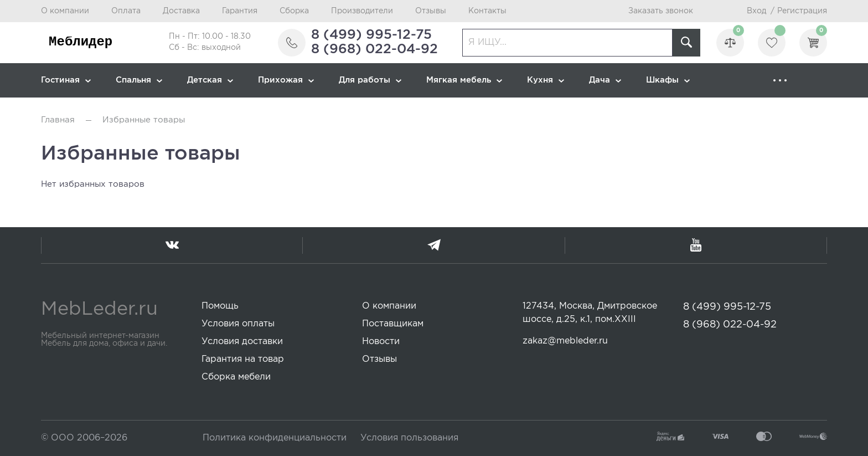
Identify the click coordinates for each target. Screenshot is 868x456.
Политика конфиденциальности (275, 438)
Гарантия (240, 11)
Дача (605, 80)
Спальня (139, 80)
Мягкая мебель (464, 80)
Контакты (487, 11)
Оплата (126, 11)
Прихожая (286, 80)
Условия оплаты (238, 324)
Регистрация (802, 11)
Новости (381, 342)
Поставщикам (393, 324)
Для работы (370, 80)
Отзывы (431, 11)
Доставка (181, 11)
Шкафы (668, 80)
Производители (362, 11)
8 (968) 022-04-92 (374, 49)
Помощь (220, 306)
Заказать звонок (661, 11)
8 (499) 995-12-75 (371, 35)
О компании (65, 11)
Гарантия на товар (243, 359)
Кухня (546, 80)
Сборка (294, 11)
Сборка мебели (236, 377)
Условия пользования (409, 438)
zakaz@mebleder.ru (565, 341)
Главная (58, 120)
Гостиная (66, 80)
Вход (756, 11)
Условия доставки (242, 342)
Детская (210, 80)
